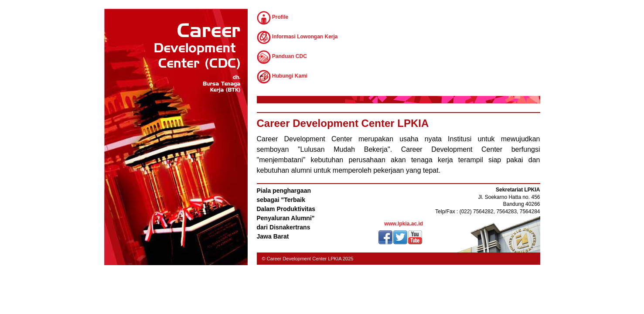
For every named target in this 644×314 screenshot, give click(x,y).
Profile (273, 18)
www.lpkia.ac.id (404, 224)
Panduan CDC (282, 57)
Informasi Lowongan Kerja (297, 38)
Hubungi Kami (282, 77)
